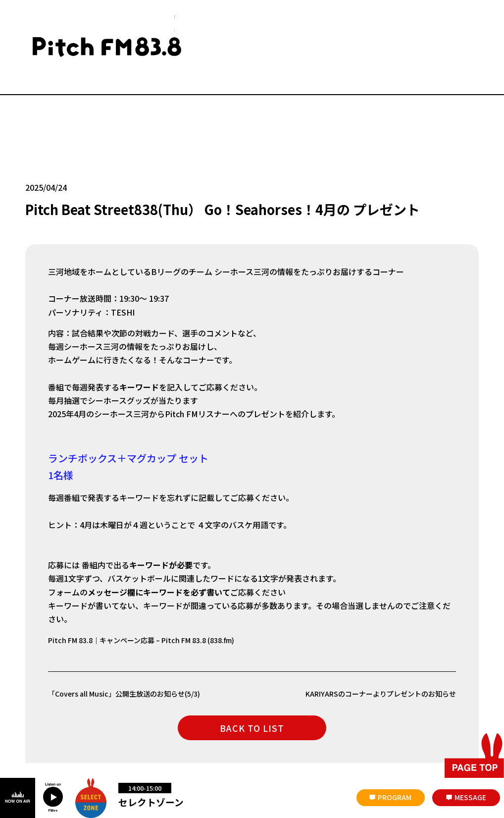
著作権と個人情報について (331, 735)
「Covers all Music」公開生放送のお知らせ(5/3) (134, 636)
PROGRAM (395, 797)
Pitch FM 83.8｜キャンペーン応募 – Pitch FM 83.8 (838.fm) (155, 582)
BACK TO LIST (252, 670)
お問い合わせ (136, 735)
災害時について (46, 735)
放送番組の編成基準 (255, 735)
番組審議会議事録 (191, 735)
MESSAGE (470, 797)
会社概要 (92, 735)
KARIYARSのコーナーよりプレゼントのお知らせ (370, 636)
